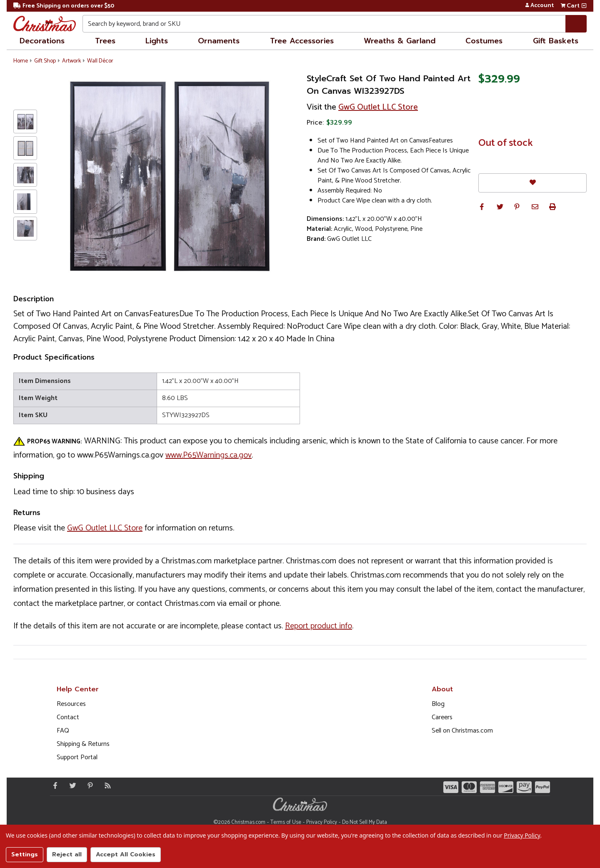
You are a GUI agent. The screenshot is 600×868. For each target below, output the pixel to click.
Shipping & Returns (83, 744)
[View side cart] (584, 6)
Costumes (484, 41)
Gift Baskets (556, 41)
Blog (438, 704)
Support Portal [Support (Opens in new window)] (77, 757)
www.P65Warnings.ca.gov (209, 455)
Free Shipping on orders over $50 (64, 6)
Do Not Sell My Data (365, 822)
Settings (25, 854)
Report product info (319, 626)
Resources (71, 704)
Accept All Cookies (126, 854)
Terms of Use (286, 822)
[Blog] (106, 785)
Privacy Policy (322, 822)
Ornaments (219, 41)
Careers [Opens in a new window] (442, 717)
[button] (482, 207)
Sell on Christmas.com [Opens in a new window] (462, 731)
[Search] (576, 24)
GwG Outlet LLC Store (378, 107)
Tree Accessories (302, 41)
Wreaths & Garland (400, 41)
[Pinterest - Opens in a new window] (88, 785)
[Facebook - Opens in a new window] (53, 785)
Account (539, 6)
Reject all (67, 854)
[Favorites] (532, 183)
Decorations (42, 41)
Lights (157, 41)
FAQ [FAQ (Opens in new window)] (63, 731)
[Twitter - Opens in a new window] (71, 785)
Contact (68, 717)
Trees (105, 41)
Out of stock (506, 143)
